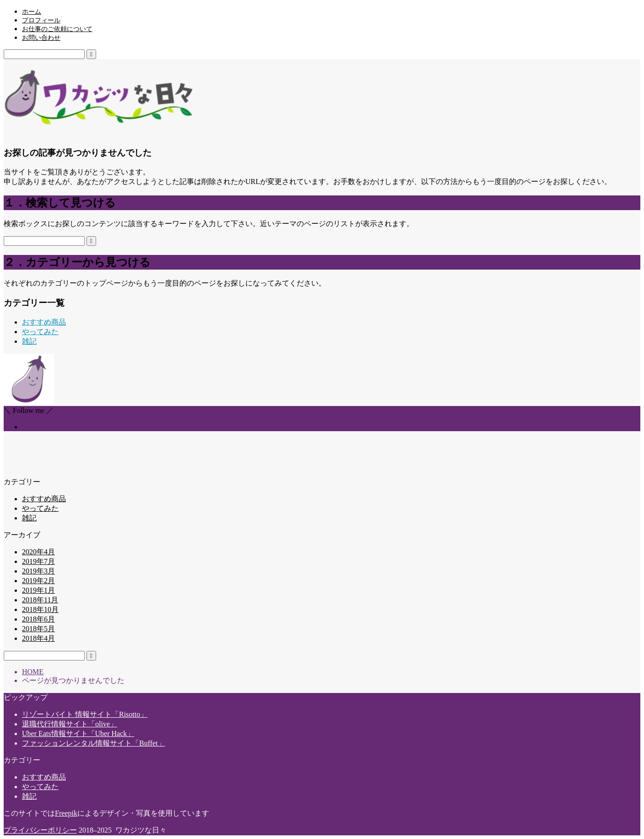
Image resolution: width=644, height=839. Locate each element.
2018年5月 (38, 629)
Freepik (66, 813)
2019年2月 (38, 581)
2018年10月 (40, 609)
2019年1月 (38, 590)
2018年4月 (38, 638)
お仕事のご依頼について (57, 29)
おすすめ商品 (44, 322)
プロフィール (41, 20)
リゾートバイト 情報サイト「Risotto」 (85, 714)
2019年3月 (38, 571)
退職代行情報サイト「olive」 (70, 724)
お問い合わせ (41, 38)
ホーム (32, 12)
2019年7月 (38, 561)
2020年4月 (38, 552)
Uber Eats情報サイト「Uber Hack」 (78, 733)
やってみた (40, 332)
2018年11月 (40, 600)
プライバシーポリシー (40, 830)
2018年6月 (38, 619)
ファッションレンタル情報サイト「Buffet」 (94, 743)
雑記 (29, 341)
